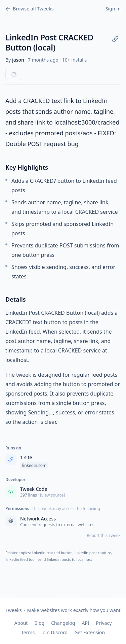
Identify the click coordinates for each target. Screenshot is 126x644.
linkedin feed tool (20, 559)
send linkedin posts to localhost (65, 559)
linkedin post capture (93, 553)
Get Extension (90, 632)
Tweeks (13, 610)
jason (18, 60)
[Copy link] (115, 39)
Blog (39, 623)
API (85, 623)
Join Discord (54, 632)
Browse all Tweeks (30, 9)
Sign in (113, 9)
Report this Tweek (104, 536)
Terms (28, 632)
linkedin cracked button (52, 553)
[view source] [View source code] (52, 495)
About (21, 623)
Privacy (104, 623)
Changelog (63, 623)
